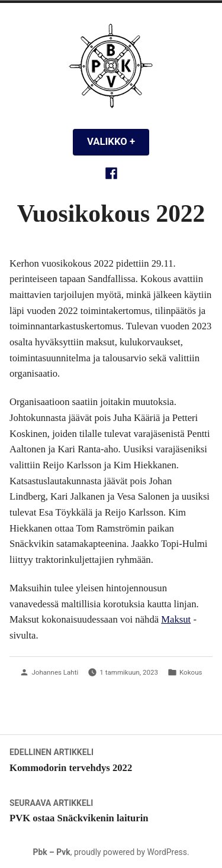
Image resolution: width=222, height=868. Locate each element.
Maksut (176, 619)
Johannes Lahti (55, 672)
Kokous (191, 672)
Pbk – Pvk (51, 852)
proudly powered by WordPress (131, 852)
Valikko (118, 142)
